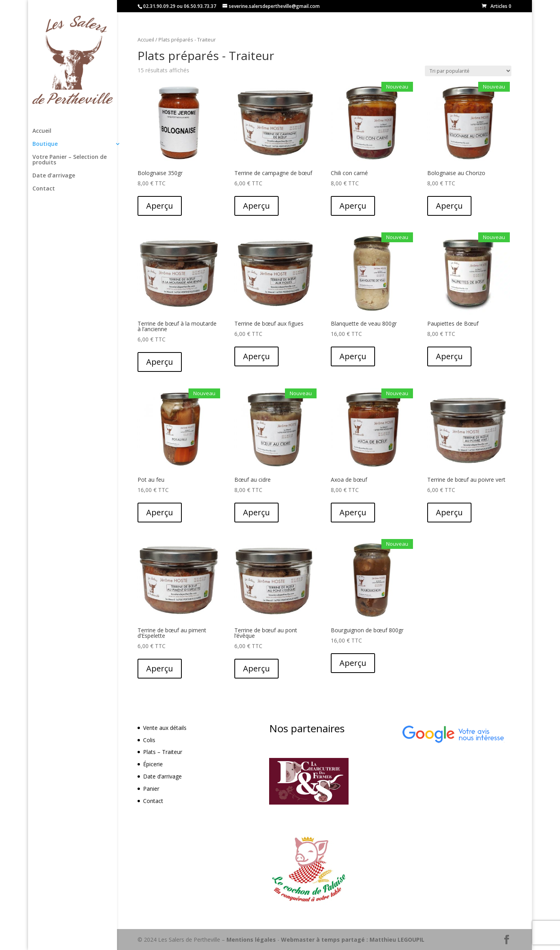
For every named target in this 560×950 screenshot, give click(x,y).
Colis (149, 740)
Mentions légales (251, 940)
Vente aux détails (165, 728)
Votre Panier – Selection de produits (70, 160)
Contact (44, 189)
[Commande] (468, 71)
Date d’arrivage (54, 176)
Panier (151, 789)
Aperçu (160, 206)
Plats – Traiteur (163, 752)
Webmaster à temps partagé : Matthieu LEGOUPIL (353, 940)
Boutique (45, 144)
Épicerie (153, 764)
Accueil (42, 131)
